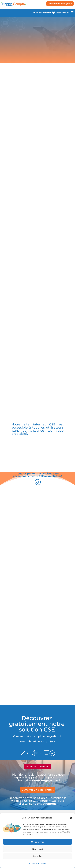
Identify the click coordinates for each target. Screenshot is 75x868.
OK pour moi (37, 842)
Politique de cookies (38, 863)
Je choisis (37, 856)
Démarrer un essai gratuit (60, 4)
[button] (71, 818)
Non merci (37, 849)
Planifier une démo (38, 766)
